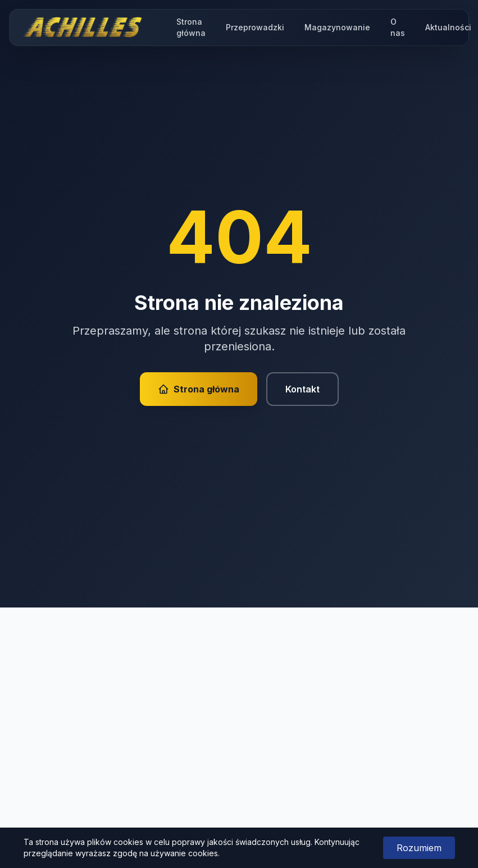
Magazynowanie (337, 27)
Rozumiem (419, 848)
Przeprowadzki (255, 27)
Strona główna (191, 27)
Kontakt (302, 389)
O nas (398, 27)
